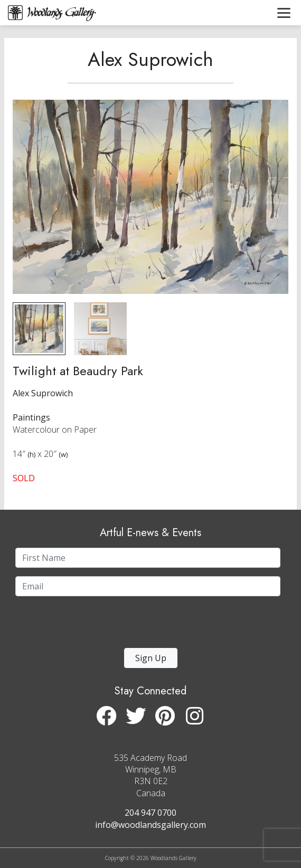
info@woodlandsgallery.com (150, 825)
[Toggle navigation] (284, 13)
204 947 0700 (150, 813)
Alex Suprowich (150, 59)
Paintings (31, 417)
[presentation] (80, 625)
